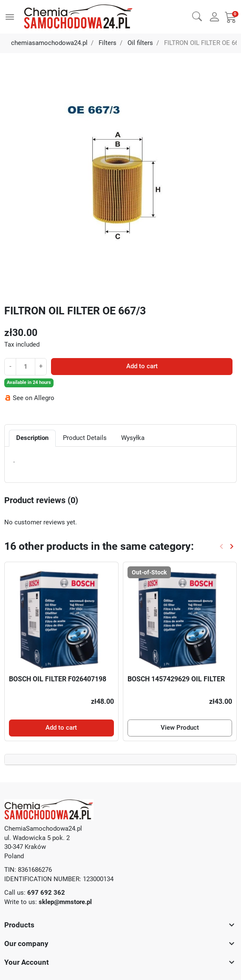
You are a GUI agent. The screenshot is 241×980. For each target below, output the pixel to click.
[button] (197, 16)
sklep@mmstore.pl (65, 902)
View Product (180, 728)
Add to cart (142, 366)
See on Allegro (34, 398)
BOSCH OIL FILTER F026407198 (58, 679)
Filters (108, 43)
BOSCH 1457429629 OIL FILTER (176, 679)
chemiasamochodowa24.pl (49, 43)
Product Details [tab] (85, 438)
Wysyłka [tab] (133, 438)
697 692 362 (46, 893)
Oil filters (140, 43)
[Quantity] (25, 367)
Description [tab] (32, 438)
